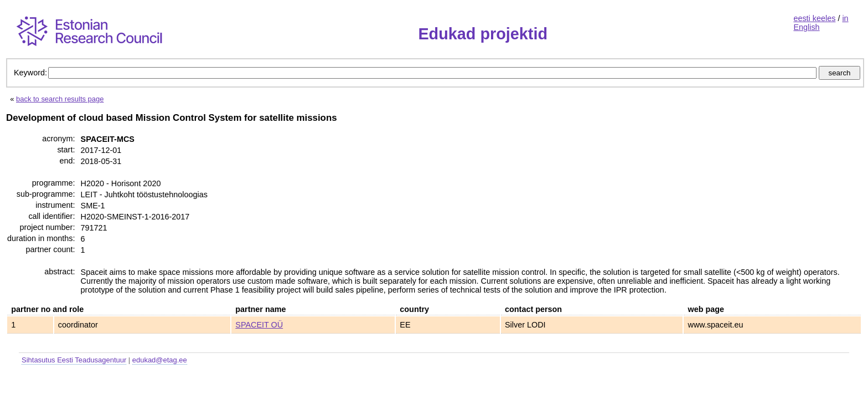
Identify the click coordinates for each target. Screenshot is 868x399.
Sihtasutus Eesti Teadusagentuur (74, 360)
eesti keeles (814, 18)
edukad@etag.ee (160, 360)
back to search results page (60, 99)
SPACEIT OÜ (259, 325)
